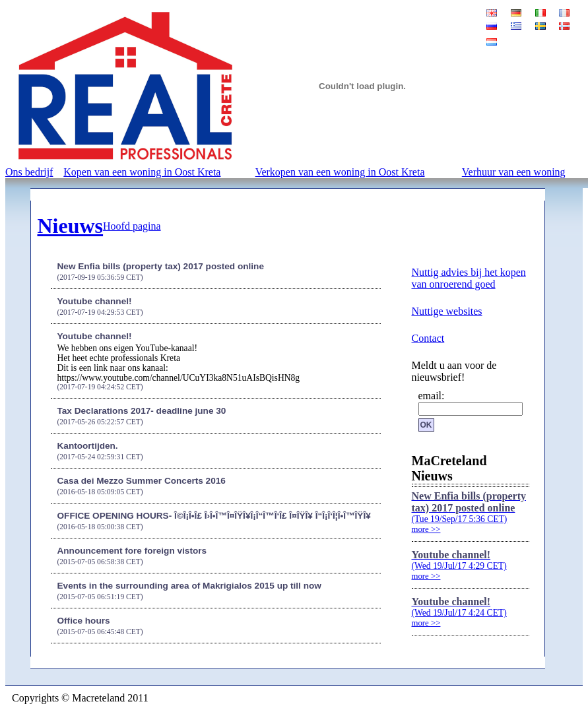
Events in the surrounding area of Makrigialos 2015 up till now (189, 586)
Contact (428, 338)
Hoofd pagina (132, 226)
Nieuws (71, 226)
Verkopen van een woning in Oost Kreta (340, 172)
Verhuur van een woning (514, 172)
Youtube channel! (95, 301)
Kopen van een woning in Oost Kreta (142, 172)
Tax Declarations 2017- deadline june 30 (142, 411)
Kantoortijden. (88, 446)
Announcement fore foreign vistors (132, 551)
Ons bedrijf (29, 172)
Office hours (84, 621)
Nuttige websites (447, 311)
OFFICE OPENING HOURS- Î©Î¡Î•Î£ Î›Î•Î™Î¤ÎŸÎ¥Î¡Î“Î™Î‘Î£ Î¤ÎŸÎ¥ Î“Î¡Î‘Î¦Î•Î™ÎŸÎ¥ (214, 516)
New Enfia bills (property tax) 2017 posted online (161, 266)
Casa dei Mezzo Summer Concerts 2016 (142, 481)
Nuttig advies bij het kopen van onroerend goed (469, 278)
